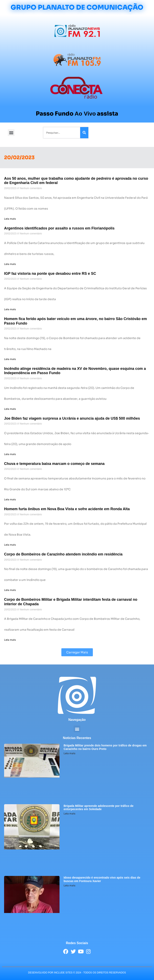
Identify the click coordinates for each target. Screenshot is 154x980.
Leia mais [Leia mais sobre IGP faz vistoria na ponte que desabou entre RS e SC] (10, 309)
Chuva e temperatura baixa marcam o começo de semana (54, 464)
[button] (11, 133)
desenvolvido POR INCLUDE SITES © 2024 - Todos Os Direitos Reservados (77, 973)
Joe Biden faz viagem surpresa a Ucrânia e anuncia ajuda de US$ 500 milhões (72, 418)
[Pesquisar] (84, 133)
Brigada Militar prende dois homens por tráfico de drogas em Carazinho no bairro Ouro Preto (105, 747)
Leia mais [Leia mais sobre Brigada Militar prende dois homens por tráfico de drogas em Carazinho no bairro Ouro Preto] (69, 753)
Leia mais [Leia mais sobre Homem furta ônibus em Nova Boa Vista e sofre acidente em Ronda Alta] (10, 545)
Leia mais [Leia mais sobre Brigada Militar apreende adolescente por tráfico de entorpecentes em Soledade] (69, 814)
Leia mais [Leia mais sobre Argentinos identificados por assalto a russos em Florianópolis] (10, 264)
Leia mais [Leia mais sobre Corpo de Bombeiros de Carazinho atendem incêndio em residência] (10, 590)
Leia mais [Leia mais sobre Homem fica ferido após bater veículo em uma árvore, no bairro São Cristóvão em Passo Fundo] (10, 359)
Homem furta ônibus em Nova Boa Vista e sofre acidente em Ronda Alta (67, 509)
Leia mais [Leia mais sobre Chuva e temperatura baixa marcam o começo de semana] (10, 499)
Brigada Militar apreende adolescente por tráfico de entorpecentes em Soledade (99, 808)
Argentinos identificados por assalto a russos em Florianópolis (59, 228)
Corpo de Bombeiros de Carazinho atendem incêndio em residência (63, 554)
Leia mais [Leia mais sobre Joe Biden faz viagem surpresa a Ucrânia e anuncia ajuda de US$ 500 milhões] (10, 454)
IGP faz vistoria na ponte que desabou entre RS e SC (50, 274)
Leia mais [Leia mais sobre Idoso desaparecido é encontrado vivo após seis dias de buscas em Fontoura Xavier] (69, 885)
